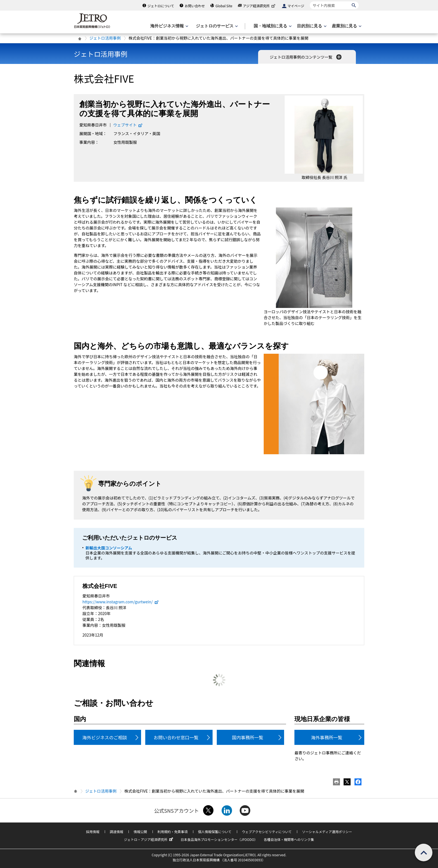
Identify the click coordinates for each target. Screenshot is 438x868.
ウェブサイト (128, 125)
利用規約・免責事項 (173, 832)
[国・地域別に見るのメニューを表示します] (272, 26)
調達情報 (116, 832)
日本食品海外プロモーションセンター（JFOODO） (219, 839)
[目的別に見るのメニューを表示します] (311, 26)
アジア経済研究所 (260, 6)
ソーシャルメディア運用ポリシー (327, 832)
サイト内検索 (310, 1)
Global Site (224, 6)
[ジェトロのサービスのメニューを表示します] (216, 26)
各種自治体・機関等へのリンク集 (289, 839)
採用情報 (93, 832)
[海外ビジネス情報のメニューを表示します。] (169, 26)
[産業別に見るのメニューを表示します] (346, 26)
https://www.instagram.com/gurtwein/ (121, 602)
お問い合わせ (195, 6)
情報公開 (140, 832)
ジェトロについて (161, 6)
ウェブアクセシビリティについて (267, 832)
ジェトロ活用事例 (105, 38)
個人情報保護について (215, 832)
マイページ (296, 6)
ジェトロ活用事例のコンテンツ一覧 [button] (306, 57)
